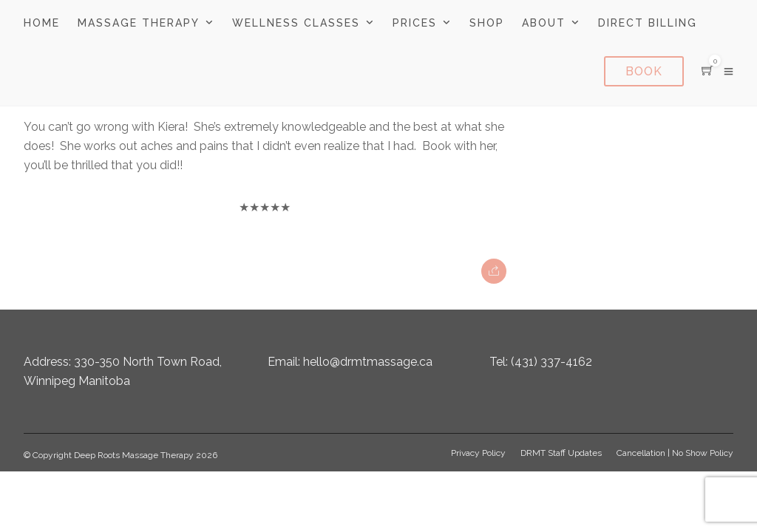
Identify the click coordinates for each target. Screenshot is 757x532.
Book (644, 71)
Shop (487, 23)
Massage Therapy (139, 23)
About (544, 23)
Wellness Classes (296, 23)
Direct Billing (648, 23)
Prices (415, 23)
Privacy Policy (478, 453)
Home (42, 23)
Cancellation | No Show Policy (675, 453)
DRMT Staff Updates (561, 453)
